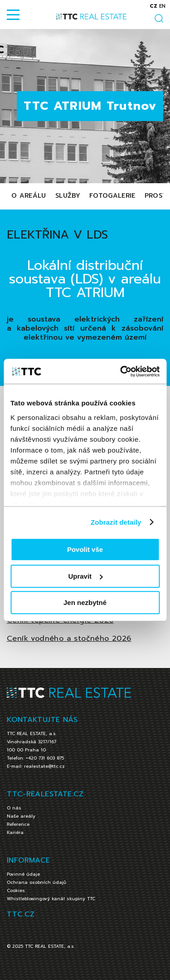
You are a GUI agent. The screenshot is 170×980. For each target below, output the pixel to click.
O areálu (29, 196)
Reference (18, 824)
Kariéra (15, 832)
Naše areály (21, 816)
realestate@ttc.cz (44, 766)
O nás (14, 808)
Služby (68, 196)
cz (153, 6)
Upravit (85, 576)
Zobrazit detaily (116, 522)
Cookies (16, 890)
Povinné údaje (23, 874)
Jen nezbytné (85, 602)
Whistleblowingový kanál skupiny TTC (51, 899)
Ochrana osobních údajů (36, 882)
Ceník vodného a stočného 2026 (69, 639)
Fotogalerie (112, 196)
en (162, 6)
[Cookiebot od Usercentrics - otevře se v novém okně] (121, 371)
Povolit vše (85, 549)
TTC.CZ (21, 914)
